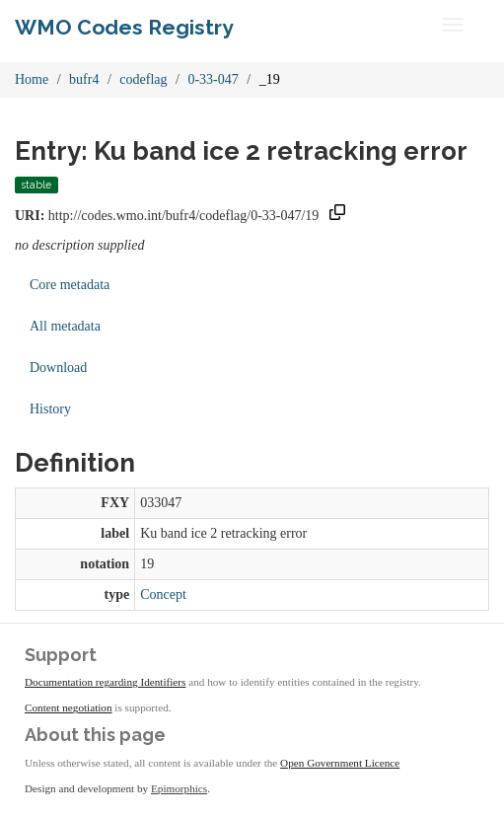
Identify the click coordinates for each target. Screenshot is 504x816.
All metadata (65, 326)
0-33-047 (213, 79)
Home (32, 79)
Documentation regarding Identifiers (105, 682)
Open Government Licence (340, 763)
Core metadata (70, 285)
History (50, 409)
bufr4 (84, 79)
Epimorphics (179, 788)
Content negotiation (69, 707)
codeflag (143, 79)
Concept (163, 594)
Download (58, 368)
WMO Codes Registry (124, 27)
